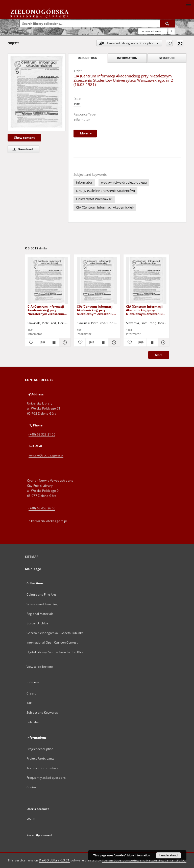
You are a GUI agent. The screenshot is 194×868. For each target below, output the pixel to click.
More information (139, 855)
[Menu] (188, 4)
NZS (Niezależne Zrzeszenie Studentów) (105, 191)
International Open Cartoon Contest (52, 642)
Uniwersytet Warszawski (94, 199)
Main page (33, 569)
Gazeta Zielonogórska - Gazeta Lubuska (55, 633)
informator (82, 120)
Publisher (33, 722)
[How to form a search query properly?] (172, 31)
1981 (77, 104)
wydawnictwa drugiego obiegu (124, 182)
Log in (31, 818)
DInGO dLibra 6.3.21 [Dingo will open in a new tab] (54, 860)
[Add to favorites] (169, 43)
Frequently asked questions (46, 778)
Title (30, 703)
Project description (40, 749)
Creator (32, 693)
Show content (24, 138)
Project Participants (40, 758)
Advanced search (153, 31)
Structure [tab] (167, 58)
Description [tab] (88, 58)
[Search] (167, 23)
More (159, 355)
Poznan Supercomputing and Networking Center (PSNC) (144, 860)
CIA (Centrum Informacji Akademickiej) (105, 207)
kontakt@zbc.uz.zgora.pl (46, 455)
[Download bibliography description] (42, 342)
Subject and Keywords (42, 713)
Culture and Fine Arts (42, 595)
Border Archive (37, 623)
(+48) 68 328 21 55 (42, 434)
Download (22, 149)
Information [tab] (127, 58)
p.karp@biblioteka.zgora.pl (48, 521)
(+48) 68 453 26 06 (42, 508)
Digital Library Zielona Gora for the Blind (55, 652)
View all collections (40, 667)
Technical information (42, 768)
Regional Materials (40, 614)
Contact (32, 787)
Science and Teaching (42, 604)
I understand (168, 855)
